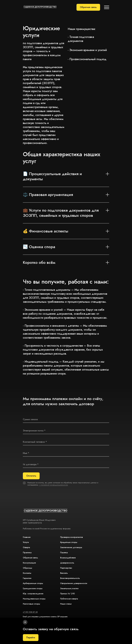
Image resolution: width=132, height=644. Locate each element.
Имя (25, 453)
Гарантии (27, 578)
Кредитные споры (69, 542)
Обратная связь (88, 7)
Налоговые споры (31, 604)
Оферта (26, 547)
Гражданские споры (33, 588)
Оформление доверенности (74, 583)
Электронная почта (33, 431)
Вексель (64, 573)
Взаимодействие (68, 558)
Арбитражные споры (33, 583)
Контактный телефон (34, 442)
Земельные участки (69, 588)
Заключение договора (71, 547)
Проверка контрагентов (71, 537)
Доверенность (67, 563)
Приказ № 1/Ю (67, 594)
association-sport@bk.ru (32, 619)
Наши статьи (66, 604)
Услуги (26, 542)
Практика (27, 553)
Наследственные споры (34, 599)
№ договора (30, 464)
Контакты (27, 573)
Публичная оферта (69, 599)
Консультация (29, 563)
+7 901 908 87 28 (30, 612)
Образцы (27, 568)
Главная (27, 537)
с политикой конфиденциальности (53, 485)
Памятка (64, 553)
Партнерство (66, 568)
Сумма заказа (30, 419)
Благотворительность (70, 578)
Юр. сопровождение (33, 594)
